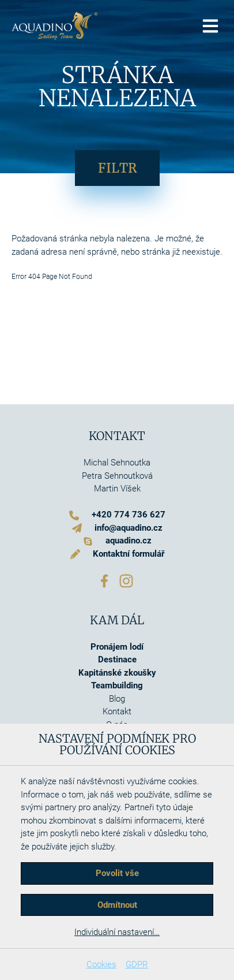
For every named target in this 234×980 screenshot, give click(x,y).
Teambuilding (117, 685)
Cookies (101, 964)
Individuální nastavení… (117, 932)
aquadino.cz (129, 541)
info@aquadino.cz (129, 528)
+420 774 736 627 (129, 515)
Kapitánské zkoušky (117, 673)
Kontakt (117, 711)
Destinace (117, 659)
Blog (117, 699)
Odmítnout (117, 905)
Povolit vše (117, 873)
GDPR (137, 964)
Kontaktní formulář (129, 554)
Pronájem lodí (117, 647)
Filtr (117, 168)
